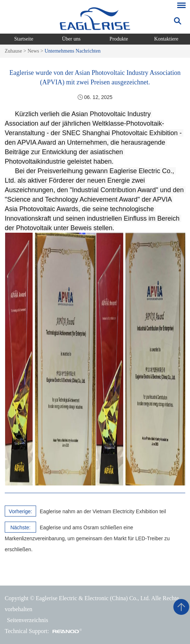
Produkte (119, 39)
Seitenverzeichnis (28, 620)
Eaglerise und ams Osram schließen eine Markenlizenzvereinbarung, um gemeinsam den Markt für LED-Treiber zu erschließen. (87, 538)
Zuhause (13, 51)
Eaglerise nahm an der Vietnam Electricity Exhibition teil (103, 511)
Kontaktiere (166, 39)
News (33, 51)
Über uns (71, 39)
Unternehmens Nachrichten (73, 51)
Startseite (24, 39)
